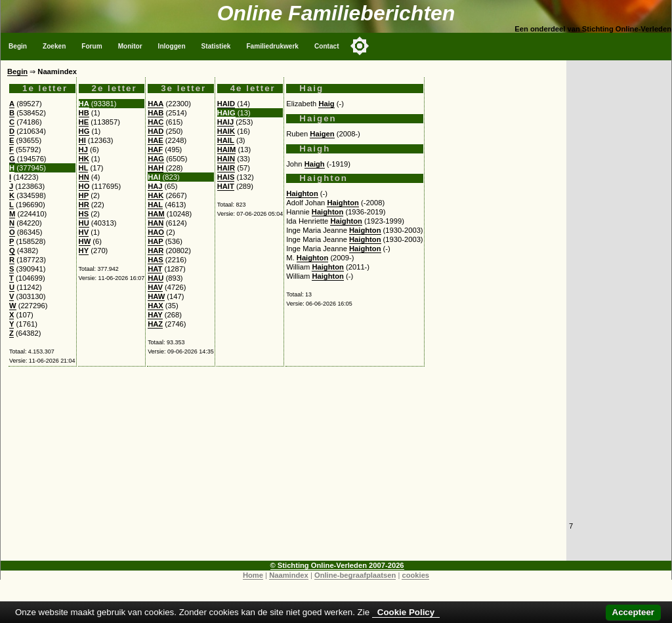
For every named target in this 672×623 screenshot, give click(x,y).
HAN (156, 223)
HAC (156, 122)
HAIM (227, 150)
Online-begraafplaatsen (355, 575)
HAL (155, 205)
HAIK (226, 131)
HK (84, 159)
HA (84, 104)
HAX (156, 306)
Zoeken (54, 46)
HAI (154, 177)
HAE (156, 140)
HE (84, 122)
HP (84, 195)
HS (84, 214)
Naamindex (289, 575)
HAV (155, 287)
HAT (155, 269)
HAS (156, 260)
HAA (156, 104)
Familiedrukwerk (272, 46)
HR (84, 205)
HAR (156, 251)
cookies (415, 575)
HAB (156, 113)
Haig (326, 104)
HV (84, 232)
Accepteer (633, 612)
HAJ (155, 186)
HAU (156, 278)
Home (253, 575)
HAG (156, 159)
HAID (226, 104)
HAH (156, 168)
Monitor (130, 46)
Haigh (315, 164)
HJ (83, 150)
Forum (92, 46)
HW (85, 241)
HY (84, 251)
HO (84, 186)
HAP (156, 241)
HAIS (226, 177)
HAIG (226, 113)
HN (84, 177)
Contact (327, 46)
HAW (156, 296)
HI (82, 140)
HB (84, 113)
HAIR (226, 168)
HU (84, 223)
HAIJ (226, 122)
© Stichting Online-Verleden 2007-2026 (337, 565)
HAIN (226, 159)
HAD (156, 131)
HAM (156, 214)
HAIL (226, 140)
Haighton (302, 193)
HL (84, 168)
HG (84, 131)
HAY (155, 315)
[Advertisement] (283, 469)
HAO (156, 232)
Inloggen (172, 46)
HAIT (226, 186)
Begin (18, 46)
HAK (156, 195)
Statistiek (216, 46)
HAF (155, 150)
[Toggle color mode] (360, 46)
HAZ (155, 324)
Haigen (322, 134)
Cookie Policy (406, 612)
